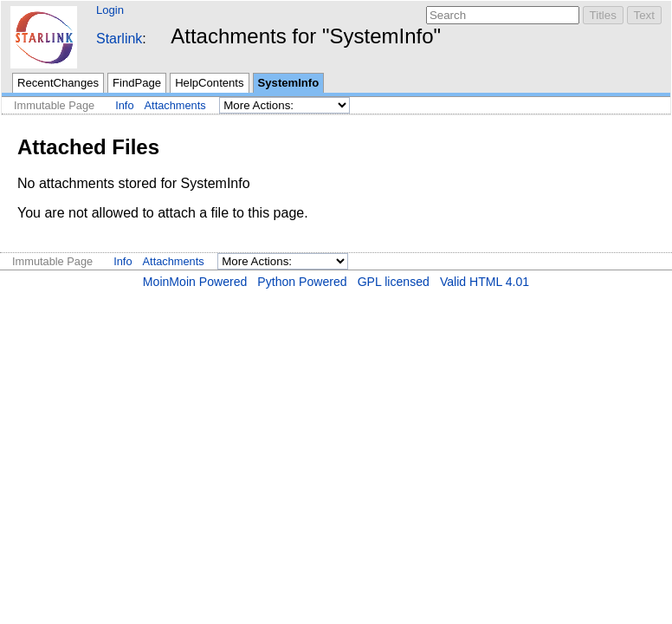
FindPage (137, 83)
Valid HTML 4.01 (485, 282)
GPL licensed (394, 282)
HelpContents (209, 83)
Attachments (175, 105)
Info (124, 105)
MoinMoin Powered (195, 282)
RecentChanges (58, 83)
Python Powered (302, 282)
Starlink (119, 39)
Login (110, 10)
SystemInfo (289, 83)
